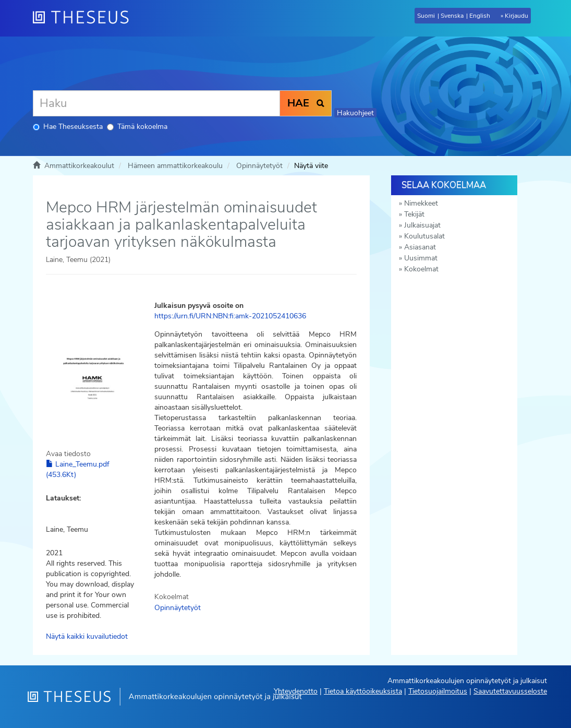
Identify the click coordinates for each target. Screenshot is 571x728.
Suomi (426, 16)
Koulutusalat (424, 236)
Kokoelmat (421, 269)
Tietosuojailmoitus (438, 691)
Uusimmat (421, 258)
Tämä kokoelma (137, 127)
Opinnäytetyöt (259, 166)
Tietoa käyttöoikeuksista (363, 691)
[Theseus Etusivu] (85, 18)
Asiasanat (420, 247)
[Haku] (156, 103)
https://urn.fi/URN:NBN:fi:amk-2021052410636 (230, 316)
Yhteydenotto (296, 691)
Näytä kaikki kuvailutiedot (87, 636)
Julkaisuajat (422, 225)
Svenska (452, 16)
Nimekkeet (421, 203)
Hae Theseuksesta (68, 127)
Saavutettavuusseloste (510, 691)
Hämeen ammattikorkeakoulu (175, 166)
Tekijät (414, 214)
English (480, 16)
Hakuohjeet (355, 113)
